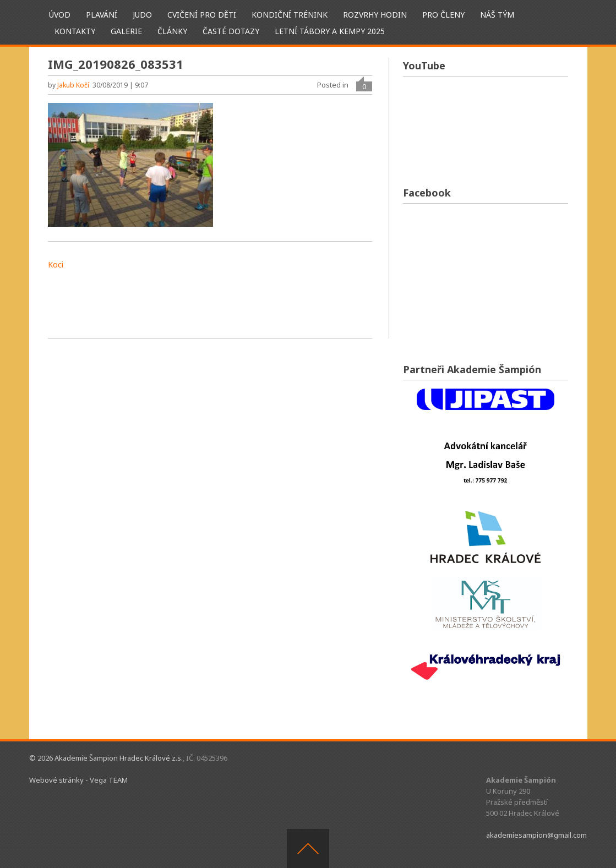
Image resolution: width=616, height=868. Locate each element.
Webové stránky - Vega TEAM (78, 780)
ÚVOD (60, 15)
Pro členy (443, 15)
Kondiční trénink (290, 15)
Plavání (102, 15)
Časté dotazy (231, 31)
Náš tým (497, 15)
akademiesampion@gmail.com (536, 835)
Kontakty (75, 31)
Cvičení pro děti (202, 15)
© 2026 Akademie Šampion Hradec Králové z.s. (106, 758)
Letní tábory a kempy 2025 (330, 31)
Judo (142, 15)
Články (172, 31)
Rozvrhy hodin (375, 15)
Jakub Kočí (73, 85)
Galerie (126, 31)
